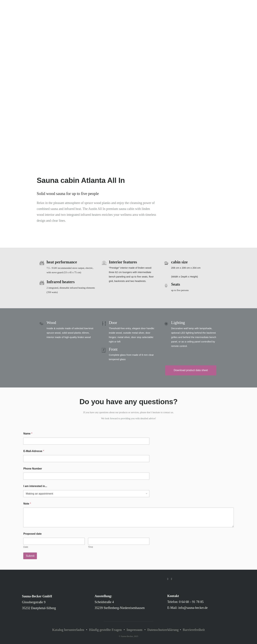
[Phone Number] (86, 476)
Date (26, 547)
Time (91, 547)
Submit (30, 556)
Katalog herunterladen (68, 630)
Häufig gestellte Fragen (105, 630)
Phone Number (33, 469)
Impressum (134, 630)
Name (28, 434)
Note (27, 504)
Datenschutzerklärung (163, 630)
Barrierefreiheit (194, 630)
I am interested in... (35, 486)
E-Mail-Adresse (34, 451)
